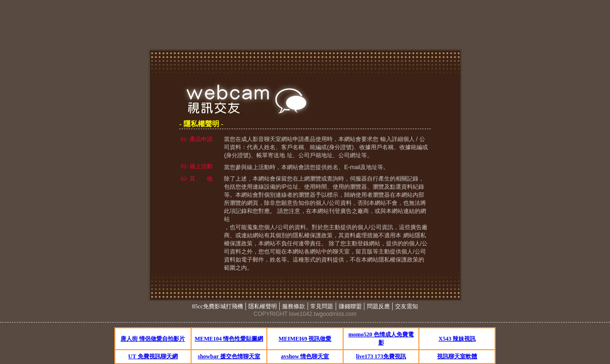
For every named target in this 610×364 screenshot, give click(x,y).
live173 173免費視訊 (381, 356)
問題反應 (378, 306)
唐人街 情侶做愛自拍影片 (153, 339)
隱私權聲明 (263, 306)
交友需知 (407, 306)
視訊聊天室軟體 (457, 356)
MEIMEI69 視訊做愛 (305, 339)
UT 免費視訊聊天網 (153, 356)
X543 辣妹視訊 (457, 339)
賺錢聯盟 (350, 306)
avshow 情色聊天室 (305, 356)
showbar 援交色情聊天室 (229, 356)
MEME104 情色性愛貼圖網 (229, 339)
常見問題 (322, 306)
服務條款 (294, 306)
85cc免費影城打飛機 (218, 306)
